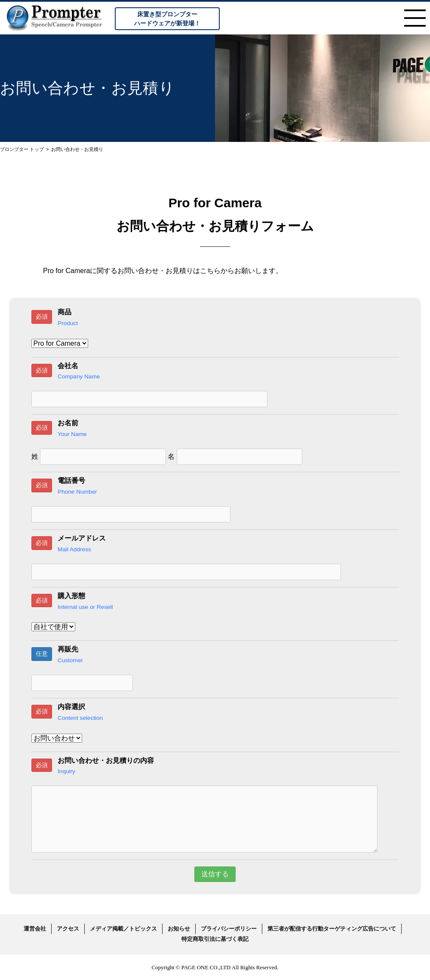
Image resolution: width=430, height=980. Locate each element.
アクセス (68, 929)
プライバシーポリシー (229, 929)
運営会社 (35, 929)
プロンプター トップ (22, 149)
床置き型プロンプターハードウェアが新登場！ (167, 19)
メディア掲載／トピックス (123, 929)
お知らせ (179, 929)
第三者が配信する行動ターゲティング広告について (332, 929)
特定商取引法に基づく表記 (215, 939)
